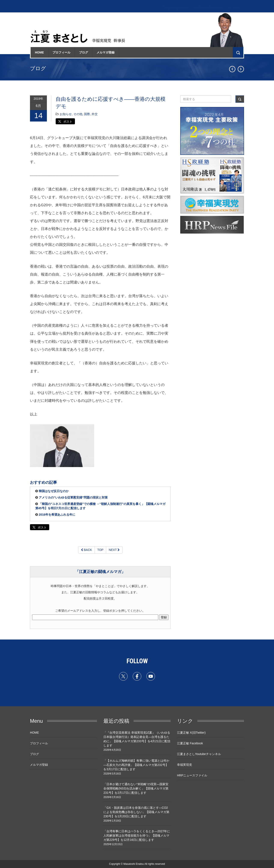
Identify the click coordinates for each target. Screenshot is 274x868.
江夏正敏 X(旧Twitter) (191, 733)
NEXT (114, 550)
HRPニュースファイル (192, 775)
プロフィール (61, 52)
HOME (39, 52)
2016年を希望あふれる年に (57, 515)
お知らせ (66, 114)
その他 (78, 114)
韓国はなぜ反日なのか (54, 491)
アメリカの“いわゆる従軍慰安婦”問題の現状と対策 (73, 497)
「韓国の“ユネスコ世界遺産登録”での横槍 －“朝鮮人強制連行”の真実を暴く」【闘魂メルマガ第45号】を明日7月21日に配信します (100, 506)
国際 (87, 114)
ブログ (83, 52)
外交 (95, 114)
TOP (101, 550)
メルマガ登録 (106, 52)
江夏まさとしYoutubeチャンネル (199, 754)
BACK (86, 550)
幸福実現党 (185, 765)
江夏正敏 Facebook (190, 743)
